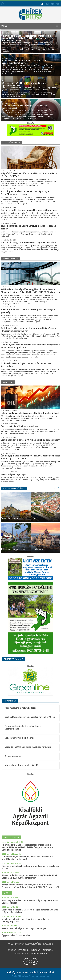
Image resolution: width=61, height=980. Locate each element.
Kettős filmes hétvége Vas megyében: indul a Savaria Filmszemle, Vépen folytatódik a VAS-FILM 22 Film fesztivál (30, 291)
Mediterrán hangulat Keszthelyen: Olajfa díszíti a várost (29, 242)
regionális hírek (11, 143)
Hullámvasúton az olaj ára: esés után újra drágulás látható (30, 413)
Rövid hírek (10, 701)
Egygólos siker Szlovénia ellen (16, 935)
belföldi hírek (10, 259)
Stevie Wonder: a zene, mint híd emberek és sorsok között (30, 440)
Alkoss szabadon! (13, 756)
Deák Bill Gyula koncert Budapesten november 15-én (30, 717)
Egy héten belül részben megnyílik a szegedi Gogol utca (29, 210)
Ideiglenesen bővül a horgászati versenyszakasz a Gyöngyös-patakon (26, 920)
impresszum (48, 950)
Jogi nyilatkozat (22, 953)
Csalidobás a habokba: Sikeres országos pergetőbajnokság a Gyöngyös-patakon (30, 911)
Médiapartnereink (39, 953)
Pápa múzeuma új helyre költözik (20, 708)
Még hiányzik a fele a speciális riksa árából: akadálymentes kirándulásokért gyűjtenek (30, 346)
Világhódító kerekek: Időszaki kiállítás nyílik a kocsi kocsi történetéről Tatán (29, 175)
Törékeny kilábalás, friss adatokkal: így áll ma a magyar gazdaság (28, 311)
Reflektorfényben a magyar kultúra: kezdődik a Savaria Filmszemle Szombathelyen (29, 329)
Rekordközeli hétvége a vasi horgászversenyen (24, 928)
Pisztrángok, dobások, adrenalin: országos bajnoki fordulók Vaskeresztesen (26, 193)
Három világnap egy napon (14, 474)
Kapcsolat (36, 950)
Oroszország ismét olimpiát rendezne (20, 426)
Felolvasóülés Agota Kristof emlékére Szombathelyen (23, 727)
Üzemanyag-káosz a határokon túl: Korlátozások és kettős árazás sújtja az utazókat (30, 457)
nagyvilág (8, 382)
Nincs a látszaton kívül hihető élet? (21, 765)
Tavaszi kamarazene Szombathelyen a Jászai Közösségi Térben (29, 227)
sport (7, 893)
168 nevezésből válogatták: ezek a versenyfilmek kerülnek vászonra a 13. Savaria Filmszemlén (30, 877)
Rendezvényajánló (14, 659)
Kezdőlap (12, 950)
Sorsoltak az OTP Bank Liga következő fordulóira (28, 747)
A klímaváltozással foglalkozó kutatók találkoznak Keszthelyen (26, 365)
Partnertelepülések (14, 488)
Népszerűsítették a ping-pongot (20, 738)
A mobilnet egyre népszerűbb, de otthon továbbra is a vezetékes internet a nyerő (27, 858)
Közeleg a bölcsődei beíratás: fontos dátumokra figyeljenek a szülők (30, 867)
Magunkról (24, 950)
